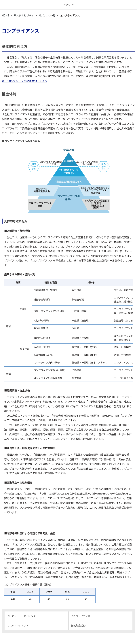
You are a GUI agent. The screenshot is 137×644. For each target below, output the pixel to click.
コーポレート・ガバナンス (22, 616)
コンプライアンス (81, 616)
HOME (5, 15)
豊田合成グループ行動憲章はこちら (24, 81)
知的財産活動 (78, 625)
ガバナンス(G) (47, 15)
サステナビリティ (24, 15)
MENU (67, 4)
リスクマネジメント (18, 625)
